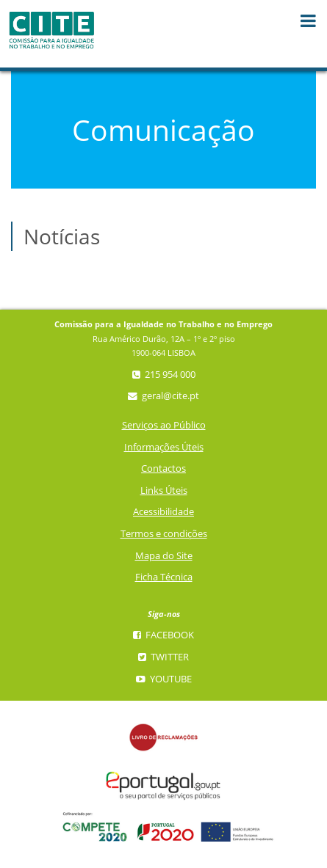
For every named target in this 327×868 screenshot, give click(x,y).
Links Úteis (164, 490)
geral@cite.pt (163, 396)
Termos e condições (164, 534)
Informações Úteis (164, 447)
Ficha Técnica (164, 577)
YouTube (164, 679)
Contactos (163, 468)
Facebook (163, 635)
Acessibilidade (163, 512)
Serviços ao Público (164, 425)
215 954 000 (164, 375)
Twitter (163, 657)
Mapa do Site (164, 556)
